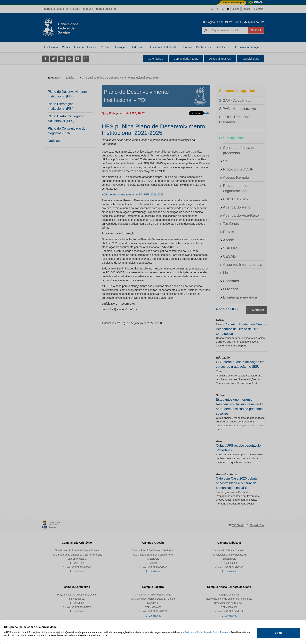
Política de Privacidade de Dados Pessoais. (208, 632)
